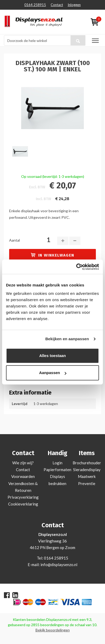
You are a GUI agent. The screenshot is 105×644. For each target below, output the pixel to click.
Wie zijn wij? (23, 463)
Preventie (87, 483)
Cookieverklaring (23, 504)
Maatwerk (87, 476)
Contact (57, 5)
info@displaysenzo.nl (59, 565)
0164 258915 (35, 5)
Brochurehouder (87, 463)
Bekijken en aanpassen (67, 339)
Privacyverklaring (23, 497)
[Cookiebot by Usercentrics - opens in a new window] (76, 267)
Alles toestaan (52, 356)
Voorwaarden (23, 476)
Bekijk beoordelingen (53, 630)
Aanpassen (53, 373)
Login (57, 463)
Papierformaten (57, 470)
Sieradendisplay (87, 470)
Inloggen (74, 5)
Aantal (14, 240)
